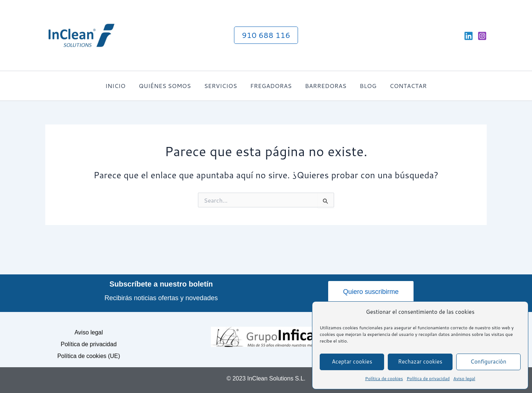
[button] (266, 35)
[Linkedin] (469, 36)
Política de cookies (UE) (89, 356)
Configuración (489, 362)
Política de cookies (384, 378)
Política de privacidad (428, 378)
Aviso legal (464, 378)
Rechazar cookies (420, 362)
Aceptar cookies (352, 362)
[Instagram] (482, 36)
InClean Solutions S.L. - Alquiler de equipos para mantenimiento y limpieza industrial (170, 35)
